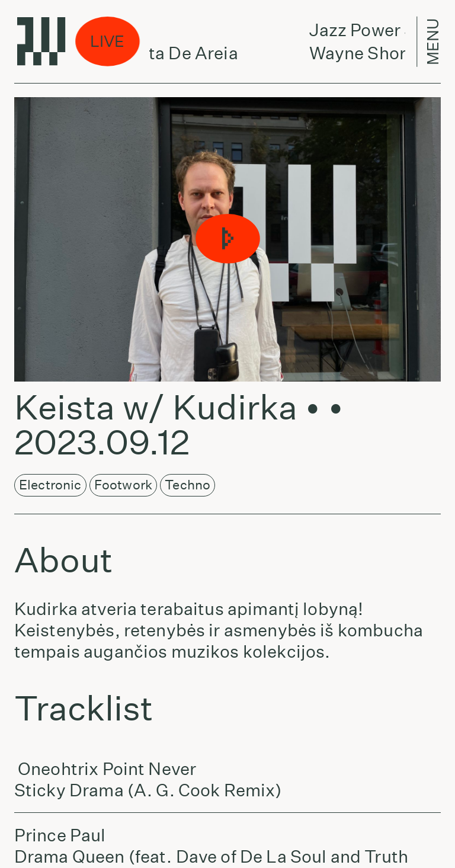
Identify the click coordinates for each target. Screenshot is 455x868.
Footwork (123, 485)
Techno (188, 485)
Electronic (50, 485)
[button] (227, 239)
